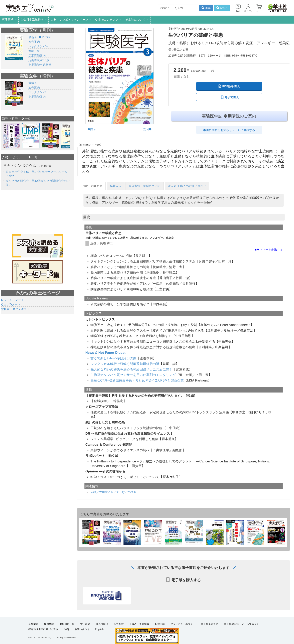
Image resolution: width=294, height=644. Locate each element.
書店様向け (102, 624)
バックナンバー (39, 46)
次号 (148, 129)
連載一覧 (34, 51)
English (99, 629)
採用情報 (49, 624)
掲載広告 (116, 186)
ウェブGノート (11, 304)
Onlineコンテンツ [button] (108, 20)
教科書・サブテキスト (15, 309)
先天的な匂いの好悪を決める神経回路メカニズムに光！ (131, 369)
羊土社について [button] (137, 20)
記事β (222, 8)
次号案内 (34, 42)
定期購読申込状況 (40, 65)
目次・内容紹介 (92, 186)
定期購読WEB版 (39, 60)
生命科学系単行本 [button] (34, 20)
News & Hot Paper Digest (105, 353)
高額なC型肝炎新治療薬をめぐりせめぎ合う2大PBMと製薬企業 (137, 380)
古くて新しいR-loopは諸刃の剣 (113, 358)
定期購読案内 (37, 56)
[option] (12, 136)
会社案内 (33, 624)
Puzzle (45, 37)
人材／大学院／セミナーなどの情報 (113, 492)
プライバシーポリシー (183, 624)
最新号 (33, 37)
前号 (92, 129)
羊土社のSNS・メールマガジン (241, 624)
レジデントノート (13, 300)
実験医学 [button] (9, 20)
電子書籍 (85, 624)
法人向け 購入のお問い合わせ (187, 186)
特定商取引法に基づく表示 (43, 629)
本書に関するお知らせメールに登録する (229, 130)
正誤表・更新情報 (139, 624)
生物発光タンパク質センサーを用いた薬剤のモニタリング (133, 375)
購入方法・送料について (144, 186)
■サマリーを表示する (269, 250)
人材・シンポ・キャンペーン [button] (71, 20)
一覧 (26, 119)
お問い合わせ (82, 629)
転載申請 (160, 624)
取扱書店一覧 (67, 624)
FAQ (66, 629)
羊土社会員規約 (210, 624)
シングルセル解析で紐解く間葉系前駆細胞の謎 (125, 364)
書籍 (206, 8)
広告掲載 (119, 624)
